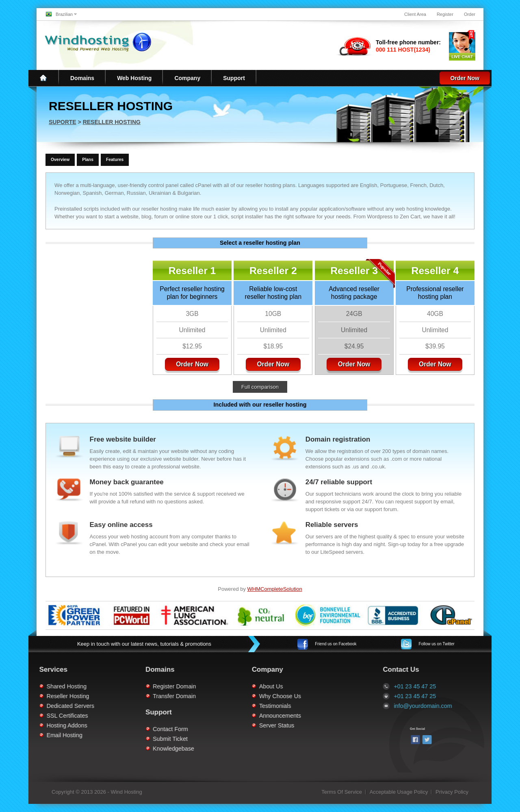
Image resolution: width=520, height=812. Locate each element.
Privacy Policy (452, 792)
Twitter (437, 644)
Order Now (465, 78)
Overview (60, 160)
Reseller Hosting (112, 122)
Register (445, 14)
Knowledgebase (110, 749)
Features (115, 160)
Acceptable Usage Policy (399, 792)
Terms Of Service (342, 792)
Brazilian (64, 14)
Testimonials (211, 706)
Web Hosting (134, 78)
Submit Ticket (106, 739)
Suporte (63, 122)
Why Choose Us (216, 696)
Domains (82, 78)
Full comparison (260, 387)
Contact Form (107, 729)
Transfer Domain (110, 696)
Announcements (216, 716)
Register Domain (110, 686)
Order (470, 14)
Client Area (415, 14)
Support (234, 78)
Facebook (336, 644)
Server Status (213, 725)
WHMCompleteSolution (275, 589)
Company (187, 78)
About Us (207, 686)
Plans (88, 160)
